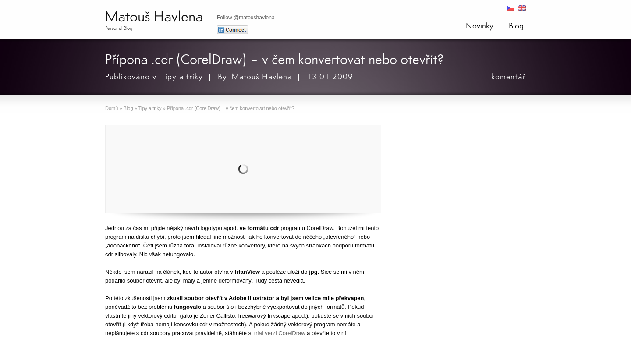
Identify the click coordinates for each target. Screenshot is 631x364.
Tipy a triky (182, 77)
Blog (516, 26)
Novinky (480, 26)
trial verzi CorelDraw (280, 333)
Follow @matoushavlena (246, 18)
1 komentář (505, 77)
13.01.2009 (330, 77)
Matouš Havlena (154, 17)
